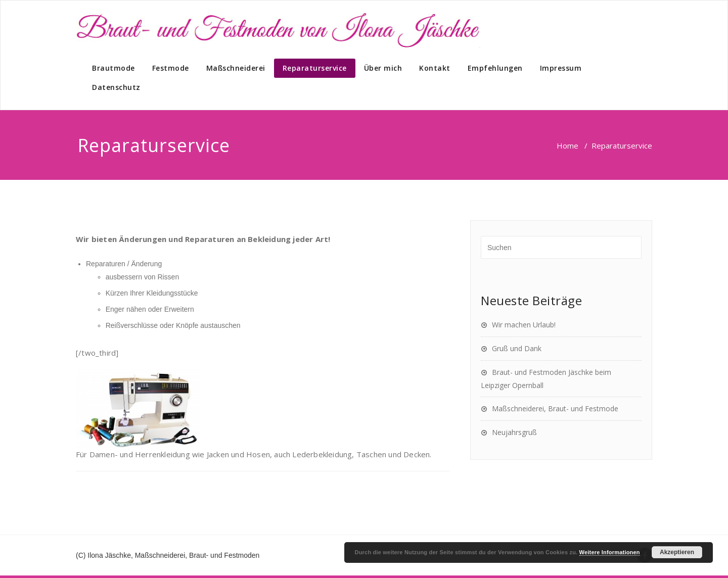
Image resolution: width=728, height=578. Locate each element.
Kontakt (435, 68)
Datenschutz (116, 87)
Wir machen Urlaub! (524, 325)
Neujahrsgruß (514, 432)
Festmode (171, 68)
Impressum (561, 68)
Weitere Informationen (610, 552)
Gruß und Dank (517, 348)
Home (567, 146)
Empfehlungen (495, 68)
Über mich (383, 68)
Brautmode (113, 68)
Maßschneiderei (236, 68)
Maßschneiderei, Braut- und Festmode (555, 408)
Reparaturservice (315, 68)
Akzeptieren (677, 552)
